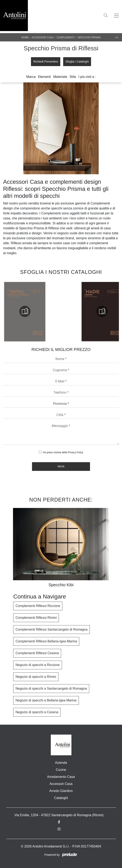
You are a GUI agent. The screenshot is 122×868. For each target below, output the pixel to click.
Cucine (61, 770)
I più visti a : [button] (87, 77)
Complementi (66, 37)
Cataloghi (61, 798)
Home (25, 37)
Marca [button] (31, 77)
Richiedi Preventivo (46, 62)
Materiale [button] (60, 77)
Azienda (61, 763)
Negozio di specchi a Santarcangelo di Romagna (51, 688)
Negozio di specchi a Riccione (37, 665)
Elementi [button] (44, 77)
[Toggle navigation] (116, 16)
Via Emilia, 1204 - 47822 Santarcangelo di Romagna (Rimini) (59, 815)
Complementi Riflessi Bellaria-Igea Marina (46, 641)
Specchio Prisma (89, 37)
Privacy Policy (75, 452)
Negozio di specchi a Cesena (37, 712)
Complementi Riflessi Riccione (38, 606)
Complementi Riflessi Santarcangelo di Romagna (52, 629)
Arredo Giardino (61, 791)
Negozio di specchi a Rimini (36, 677)
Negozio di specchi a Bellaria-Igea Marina (46, 700)
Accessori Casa (43, 37)
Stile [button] (73, 77)
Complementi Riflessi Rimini (36, 618)
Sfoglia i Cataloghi (77, 62)
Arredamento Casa (61, 777)
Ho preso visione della (63, 452)
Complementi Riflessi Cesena (37, 653)
